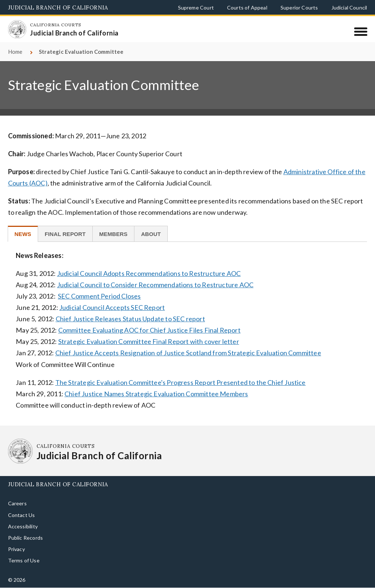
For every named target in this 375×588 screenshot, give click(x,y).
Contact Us (22, 515)
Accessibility (23, 526)
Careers (17, 503)
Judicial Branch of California (58, 8)
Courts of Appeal (247, 8)
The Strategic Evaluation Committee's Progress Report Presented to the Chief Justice (181, 382)
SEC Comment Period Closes (99, 296)
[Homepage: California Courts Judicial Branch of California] (17, 29)
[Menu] (361, 31)
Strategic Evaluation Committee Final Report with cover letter (149, 341)
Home (15, 52)
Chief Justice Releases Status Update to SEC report (130, 319)
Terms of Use (24, 560)
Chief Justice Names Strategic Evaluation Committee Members (156, 394)
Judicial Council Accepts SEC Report (112, 307)
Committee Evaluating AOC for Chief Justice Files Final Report (149, 330)
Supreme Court (196, 8)
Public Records (26, 538)
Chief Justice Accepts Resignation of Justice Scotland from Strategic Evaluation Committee (188, 353)
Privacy (16, 549)
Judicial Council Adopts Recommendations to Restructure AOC (149, 273)
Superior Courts (299, 8)
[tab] (23, 234)
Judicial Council (349, 8)
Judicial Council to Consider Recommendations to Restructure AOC (155, 285)
